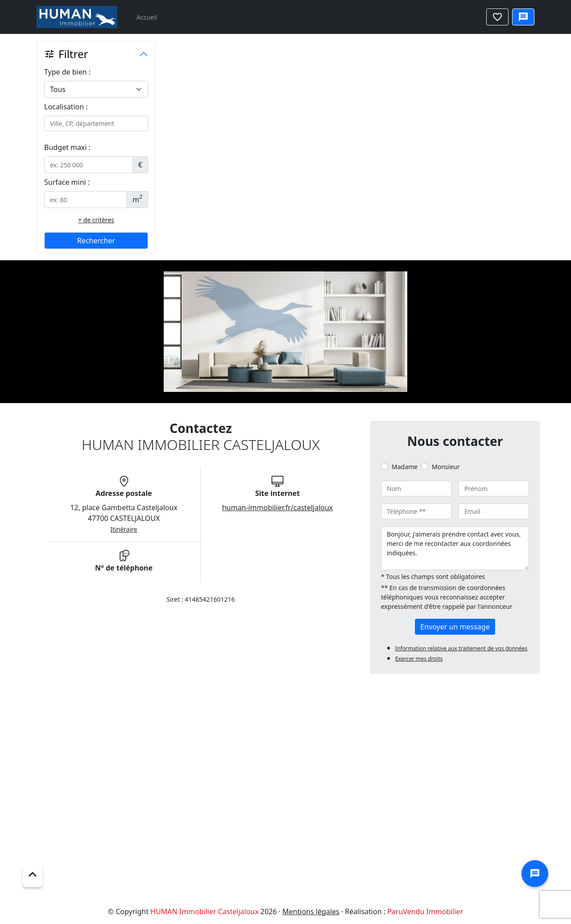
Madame (405, 467)
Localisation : (66, 107)
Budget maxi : (67, 147)
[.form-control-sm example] (89, 165)
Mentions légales (311, 912)
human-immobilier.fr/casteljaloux (278, 508)
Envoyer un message (455, 627)
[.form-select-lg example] (96, 89)
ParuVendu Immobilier (425, 912)
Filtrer (66, 54)
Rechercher (96, 241)
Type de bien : (67, 72)
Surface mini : (67, 182)
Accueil (147, 17)
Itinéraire (124, 529)
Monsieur (446, 467)
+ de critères (96, 220)
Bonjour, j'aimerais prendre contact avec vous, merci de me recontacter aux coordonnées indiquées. (455, 548)
